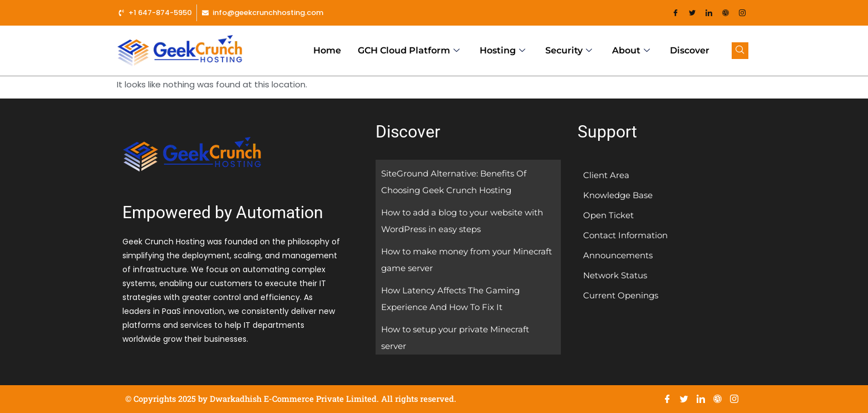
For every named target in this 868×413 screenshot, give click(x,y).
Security (569, 51)
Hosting (502, 51)
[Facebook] (675, 13)
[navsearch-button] (740, 51)
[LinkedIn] (709, 13)
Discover (690, 50)
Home (327, 50)
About (631, 51)
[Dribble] (726, 13)
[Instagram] (742, 13)
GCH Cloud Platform (409, 51)
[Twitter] (692, 13)
